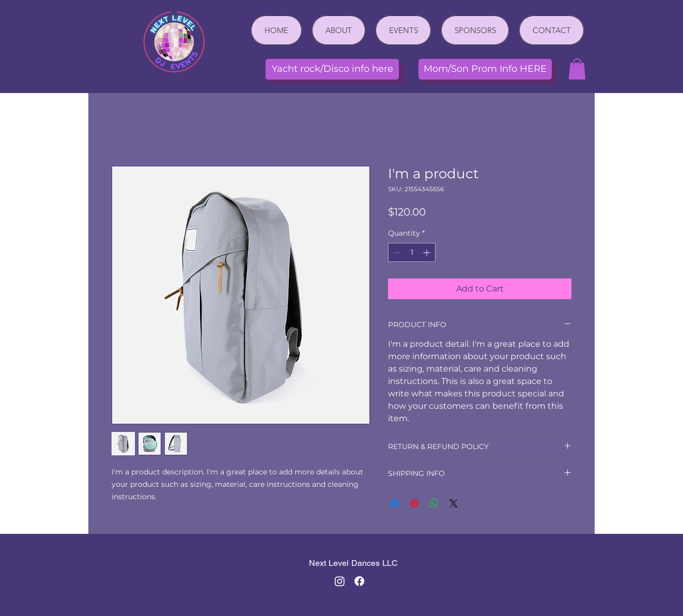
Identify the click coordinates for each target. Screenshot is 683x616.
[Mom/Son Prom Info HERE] (485, 69)
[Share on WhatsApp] (434, 503)
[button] (577, 69)
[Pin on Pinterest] (414, 503)
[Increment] (428, 252)
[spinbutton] (412, 252)
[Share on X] (454, 503)
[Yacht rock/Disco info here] (332, 69)
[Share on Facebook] (395, 503)
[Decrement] (396, 252)
